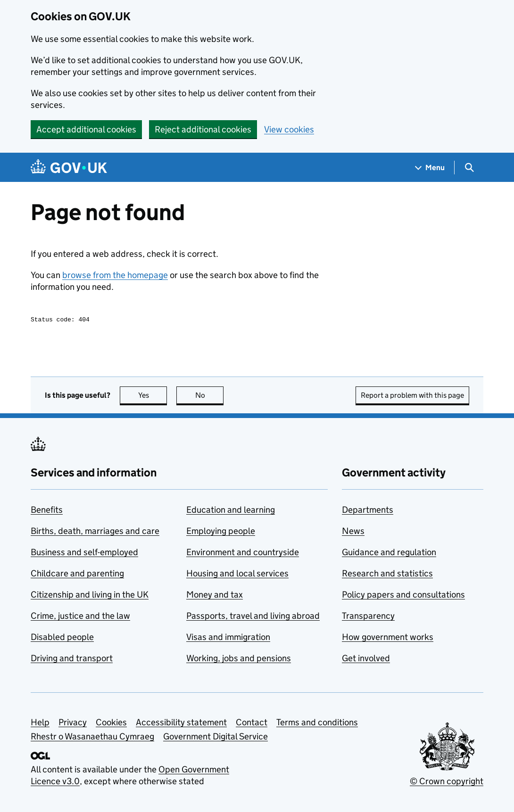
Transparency (368, 617)
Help (40, 724)
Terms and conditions (317, 724)
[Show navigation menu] (430, 168)
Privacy (73, 724)
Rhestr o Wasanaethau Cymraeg (92, 738)
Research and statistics (387, 575)
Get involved (366, 660)
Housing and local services (237, 575)
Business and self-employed (84, 554)
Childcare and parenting (77, 575)
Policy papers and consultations (403, 596)
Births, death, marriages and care (95, 532)
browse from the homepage (115, 275)
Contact (252, 724)
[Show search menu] (469, 168)
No (210, 397)
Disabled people (62, 638)
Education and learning (231, 511)
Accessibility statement (181, 724)
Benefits (47, 511)
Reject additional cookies (203, 129)
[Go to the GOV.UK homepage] (69, 168)
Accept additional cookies (86, 129)
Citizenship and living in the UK (90, 596)
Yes (153, 397)
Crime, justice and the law (80, 617)
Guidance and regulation (389, 554)
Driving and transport (72, 660)
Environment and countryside (243, 554)
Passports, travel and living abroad (253, 617)
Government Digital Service (216, 738)
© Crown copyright (447, 783)
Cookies (111, 724)
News (353, 532)
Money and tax (215, 596)
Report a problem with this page (412, 397)
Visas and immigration (228, 638)
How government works (388, 638)
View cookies (289, 129)
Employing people (221, 532)
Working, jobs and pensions (239, 660)
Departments (368, 511)
